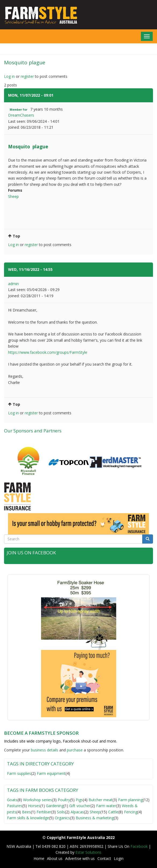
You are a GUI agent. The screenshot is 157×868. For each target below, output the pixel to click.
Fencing (131, 812)
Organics (62, 818)
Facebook (140, 846)
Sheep (13, 196)
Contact (104, 858)
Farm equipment (51, 773)
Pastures (15, 806)
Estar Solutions (88, 852)
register (27, 76)
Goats (12, 800)
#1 (57, 95)
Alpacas (77, 812)
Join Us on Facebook (31, 553)
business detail (44, 750)
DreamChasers (21, 115)
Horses (34, 806)
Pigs (79, 800)
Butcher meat (101, 800)
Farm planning (130, 800)
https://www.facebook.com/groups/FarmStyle (48, 352)
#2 (56, 269)
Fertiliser (44, 812)
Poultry (64, 800)
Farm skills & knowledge (28, 818)
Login (119, 858)
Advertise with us (80, 858)
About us (55, 858)
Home (39, 858)
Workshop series (38, 800)
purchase (75, 750)
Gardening (55, 806)
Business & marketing (95, 818)
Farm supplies (19, 773)
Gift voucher (80, 806)
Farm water (106, 806)
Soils (61, 812)
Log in (9, 76)
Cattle (113, 812)
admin (13, 284)
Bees (26, 812)
